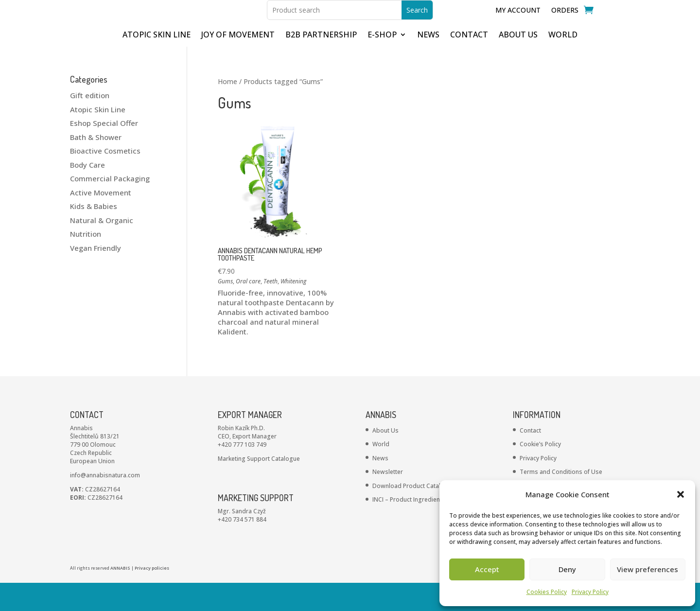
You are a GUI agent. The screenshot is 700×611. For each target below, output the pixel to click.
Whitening (293, 309)
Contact (530, 459)
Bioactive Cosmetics (105, 179)
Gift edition (90, 123)
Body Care (87, 193)
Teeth (271, 309)
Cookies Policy (547, 592)
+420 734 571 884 (242, 548)
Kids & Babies (94, 234)
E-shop (382, 64)
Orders (565, 25)
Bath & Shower (96, 165)
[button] (681, 494)
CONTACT (469, 64)
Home (227, 110)
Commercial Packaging (110, 207)
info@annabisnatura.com (105, 503)
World (381, 472)
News (380, 486)
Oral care (248, 309)
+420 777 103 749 (242, 473)
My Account (518, 25)
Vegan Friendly (96, 276)
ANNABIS (120, 596)
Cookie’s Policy (540, 472)
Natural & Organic (102, 248)
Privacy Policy (590, 592)
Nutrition (86, 262)
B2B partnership (321, 64)
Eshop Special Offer (104, 151)
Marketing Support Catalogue (259, 487)
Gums (225, 309)
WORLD (563, 64)
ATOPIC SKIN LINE (157, 64)
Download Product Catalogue (414, 514)
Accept (487, 569)
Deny (567, 569)
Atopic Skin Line (98, 138)
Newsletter (388, 500)
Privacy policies (152, 596)
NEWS (428, 64)
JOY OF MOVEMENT (238, 64)
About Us (385, 459)
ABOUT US (518, 64)
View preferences (647, 569)
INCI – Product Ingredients (409, 528)
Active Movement (101, 221)
